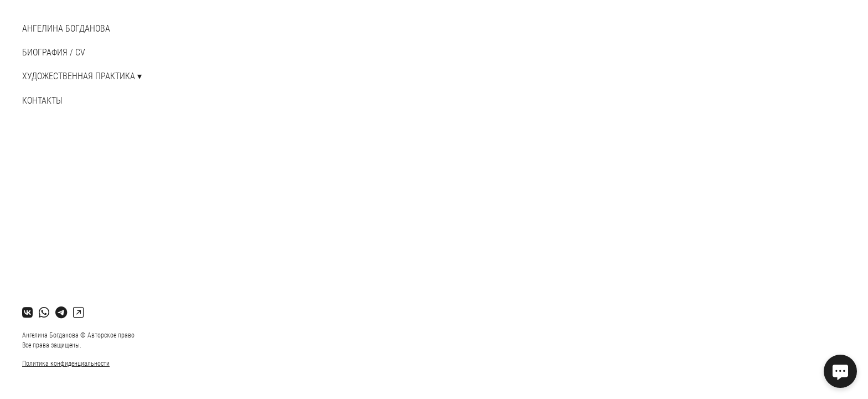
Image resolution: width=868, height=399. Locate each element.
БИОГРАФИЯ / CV (54, 52)
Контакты (42, 101)
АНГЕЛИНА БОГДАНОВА (66, 29)
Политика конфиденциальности (66, 364)
